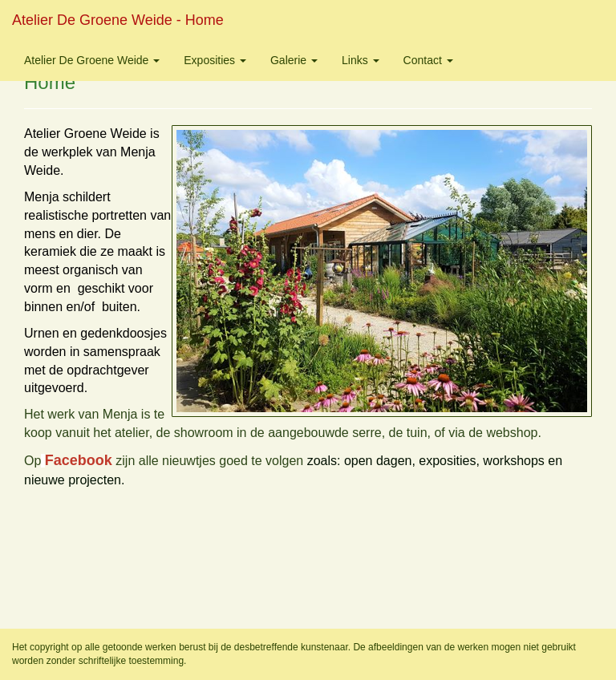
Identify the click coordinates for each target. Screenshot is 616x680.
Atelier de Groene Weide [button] (92, 60)
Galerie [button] (294, 60)
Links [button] (361, 60)
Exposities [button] (215, 60)
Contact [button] (428, 60)
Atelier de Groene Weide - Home (118, 20)
